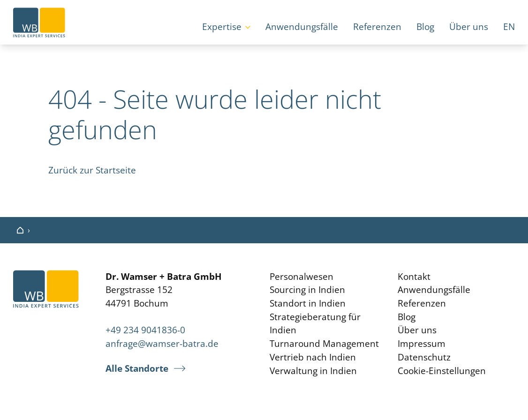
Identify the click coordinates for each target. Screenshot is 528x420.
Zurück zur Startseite (92, 170)
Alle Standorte (137, 369)
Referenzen (377, 27)
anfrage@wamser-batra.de (162, 344)
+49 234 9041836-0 (145, 330)
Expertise (222, 27)
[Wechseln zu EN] (509, 28)
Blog (425, 27)
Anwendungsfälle (302, 27)
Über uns (469, 27)
